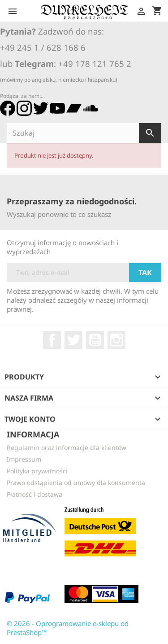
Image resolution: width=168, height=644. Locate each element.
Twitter (73, 340)
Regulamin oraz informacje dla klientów (67, 448)
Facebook (52, 340)
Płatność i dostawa (34, 494)
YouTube (95, 340)
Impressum (24, 459)
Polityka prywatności (37, 471)
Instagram (116, 340)
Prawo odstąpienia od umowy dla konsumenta (76, 483)
